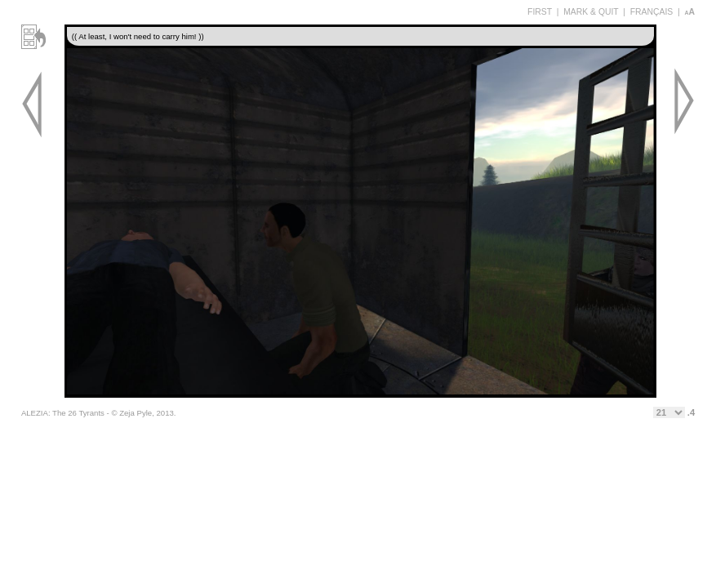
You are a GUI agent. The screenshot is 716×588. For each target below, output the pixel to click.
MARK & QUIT (591, 12)
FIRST (540, 12)
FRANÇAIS (652, 12)
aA (690, 12)
